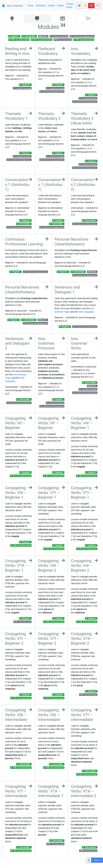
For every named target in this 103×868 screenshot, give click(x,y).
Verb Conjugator (86, 312)
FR (98, 6)
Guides (61, 6)
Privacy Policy (70, 6)
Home (30, 6)
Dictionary (41, 6)
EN (91, 6)
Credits (51, 6)
